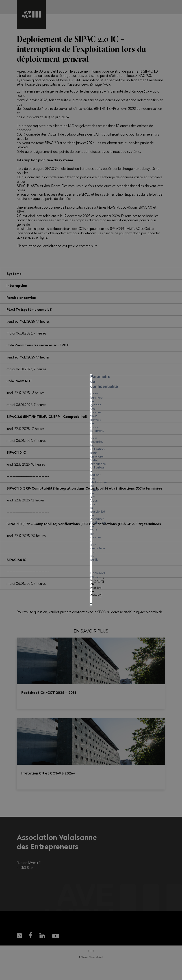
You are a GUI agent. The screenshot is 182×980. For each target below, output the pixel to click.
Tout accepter (91, 499)
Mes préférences (91, 522)
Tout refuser (91, 510)
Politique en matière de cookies (72, 488)
